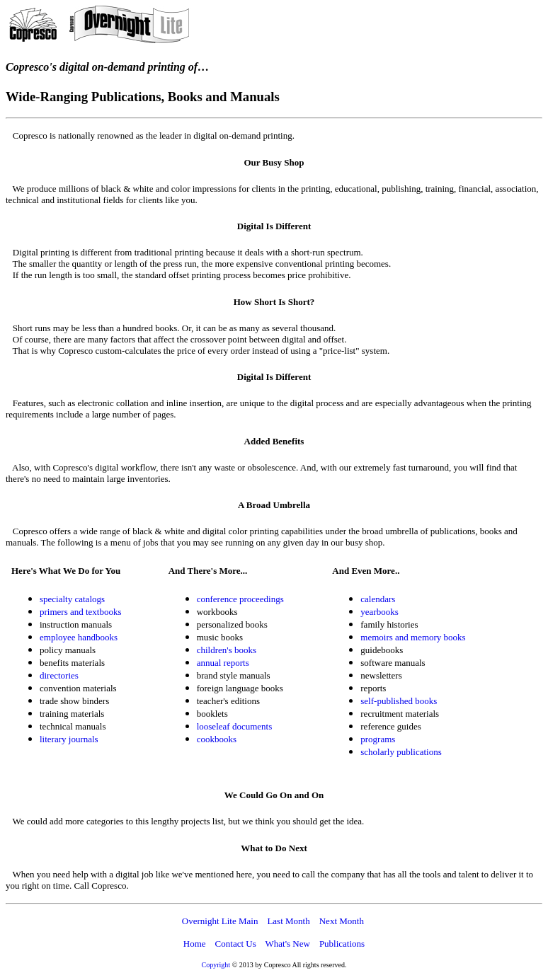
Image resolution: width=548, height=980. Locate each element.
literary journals (69, 739)
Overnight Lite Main (220, 921)
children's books (227, 650)
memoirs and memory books (413, 637)
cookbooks (217, 739)
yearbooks (379, 612)
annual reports (223, 663)
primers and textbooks (81, 612)
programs (378, 739)
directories (59, 675)
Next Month (342, 921)
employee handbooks (79, 637)
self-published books (399, 701)
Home (195, 944)
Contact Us (236, 944)
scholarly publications (401, 752)
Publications (342, 944)
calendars (378, 599)
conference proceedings (240, 599)
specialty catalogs (72, 599)
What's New (288, 944)
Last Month (288, 921)
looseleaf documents (235, 726)
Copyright (216, 965)
